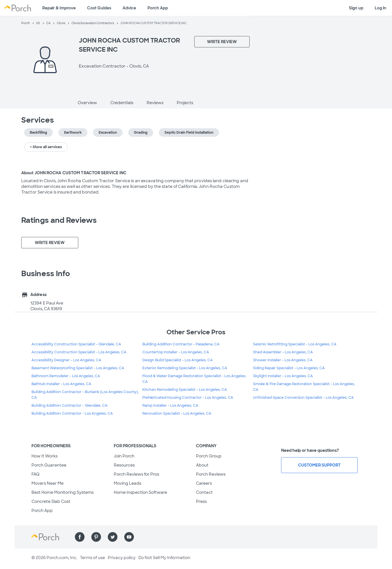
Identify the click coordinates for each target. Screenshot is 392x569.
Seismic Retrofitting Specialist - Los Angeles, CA (295, 344)
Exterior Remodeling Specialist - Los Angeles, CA (185, 368)
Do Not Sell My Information (164, 558)
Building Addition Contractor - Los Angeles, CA (72, 413)
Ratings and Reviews (59, 220)
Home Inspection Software (140, 492)
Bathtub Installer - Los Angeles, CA (61, 384)
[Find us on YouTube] (129, 537)
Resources (124, 465)
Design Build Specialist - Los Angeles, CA (178, 360)
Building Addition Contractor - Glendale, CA (69, 406)
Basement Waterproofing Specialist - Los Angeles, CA (78, 368)
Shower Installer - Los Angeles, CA (283, 360)
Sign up (356, 8)
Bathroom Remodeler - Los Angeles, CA (66, 376)
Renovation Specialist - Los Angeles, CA (177, 413)
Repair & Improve (59, 8)
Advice (129, 8)
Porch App (158, 8)
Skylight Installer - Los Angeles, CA (283, 376)
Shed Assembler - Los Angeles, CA (283, 352)
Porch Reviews (211, 474)
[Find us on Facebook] (80, 537)
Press (201, 501)
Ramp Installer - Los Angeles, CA (170, 406)
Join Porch (124, 456)
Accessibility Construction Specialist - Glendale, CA (76, 344)
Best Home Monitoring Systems (63, 492)
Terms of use (92, 558)
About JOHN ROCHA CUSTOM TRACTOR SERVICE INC (74, 173)
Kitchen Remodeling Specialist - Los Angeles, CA (185, 390)
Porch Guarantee (49, 465)
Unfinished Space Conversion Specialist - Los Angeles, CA (303, 398)
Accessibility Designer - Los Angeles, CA (66, 360)
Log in (381, 8)
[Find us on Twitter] (113, 537)
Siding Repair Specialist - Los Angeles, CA (289, 368)
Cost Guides (99, 8)
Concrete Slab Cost (51, 501)
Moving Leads (127, 483)
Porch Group (209, 456)
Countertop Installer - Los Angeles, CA (176, 352)
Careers (204, 483)
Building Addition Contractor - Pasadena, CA (181, 344)
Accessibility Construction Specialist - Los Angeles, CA (79, 352)
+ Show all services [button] (46, 147)
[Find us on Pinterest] (96, 537)
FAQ (35, 474)
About (202, 465)
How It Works (45, 456)
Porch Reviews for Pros (136, 474)
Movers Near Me (48, 483)
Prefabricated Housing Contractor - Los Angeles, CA (188, 398)
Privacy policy (122, 558)
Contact (204, 492)
